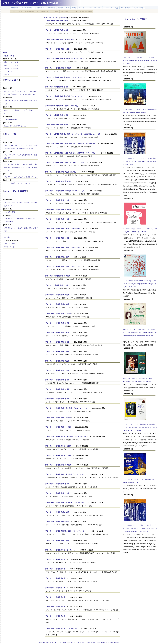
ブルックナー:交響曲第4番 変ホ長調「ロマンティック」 (64, 77)
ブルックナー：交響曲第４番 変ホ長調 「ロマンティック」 (67, 437)
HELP (5, 53)
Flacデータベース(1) (11, 62)
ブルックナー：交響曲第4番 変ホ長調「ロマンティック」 (66, 474)
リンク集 (6, 237)
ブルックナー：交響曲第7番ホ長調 (57, 257)
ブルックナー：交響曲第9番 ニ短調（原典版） (61, 172)
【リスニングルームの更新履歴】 (136, 19)
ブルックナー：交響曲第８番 (55, 578)
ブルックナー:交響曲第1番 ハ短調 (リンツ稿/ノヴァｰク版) (65, 162)
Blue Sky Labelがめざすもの (48, 642)
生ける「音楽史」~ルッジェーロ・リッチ (19, 183)
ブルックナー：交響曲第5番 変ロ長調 (58, 68)
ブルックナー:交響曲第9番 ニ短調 (57, 30)
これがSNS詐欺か (11, 120)
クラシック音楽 (10, 244)
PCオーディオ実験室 (15, 191)
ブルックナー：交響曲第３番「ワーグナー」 (61, 550)
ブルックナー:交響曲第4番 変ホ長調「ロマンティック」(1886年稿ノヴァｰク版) (73, 134)
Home (46, 18)
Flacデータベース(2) (11, 65)
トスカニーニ (9, 72)
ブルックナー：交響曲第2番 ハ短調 (57, 200)
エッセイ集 (10, 134)
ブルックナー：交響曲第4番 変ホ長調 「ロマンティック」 (65, 191)
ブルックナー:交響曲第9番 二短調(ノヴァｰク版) (62, 106)
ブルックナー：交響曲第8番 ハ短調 (57, 49)
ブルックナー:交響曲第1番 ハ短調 (57, 21)
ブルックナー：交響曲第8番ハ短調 (57, 295)
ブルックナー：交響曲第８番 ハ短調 (58, 455)
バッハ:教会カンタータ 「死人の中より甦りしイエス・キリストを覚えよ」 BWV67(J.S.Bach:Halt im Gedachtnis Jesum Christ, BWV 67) (140, 528)
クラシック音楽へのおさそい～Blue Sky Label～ (32, 3)
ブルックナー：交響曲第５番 (55, 569)
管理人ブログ (11, 80)
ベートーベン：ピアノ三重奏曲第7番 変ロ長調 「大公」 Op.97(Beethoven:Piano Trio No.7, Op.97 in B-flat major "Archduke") (140, 427)
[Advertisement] (21, 31)
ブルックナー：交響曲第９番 (55, 559)
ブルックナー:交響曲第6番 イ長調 (57, 125)
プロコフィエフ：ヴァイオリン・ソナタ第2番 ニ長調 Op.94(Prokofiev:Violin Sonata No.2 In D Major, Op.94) (140, 60)
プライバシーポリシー (67, 642)
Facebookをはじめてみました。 (15, 126)
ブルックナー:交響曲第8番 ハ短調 (57, 285)
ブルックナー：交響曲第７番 (55, 588)
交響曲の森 (63, 18)
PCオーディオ (9, 247)
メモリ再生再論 (10, 212)
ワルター (7, 75)
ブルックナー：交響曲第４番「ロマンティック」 (62, 629)
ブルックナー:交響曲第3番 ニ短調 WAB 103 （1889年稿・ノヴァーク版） (71, 144)
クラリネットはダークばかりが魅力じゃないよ (21, 177)
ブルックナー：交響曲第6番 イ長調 (57, 238)
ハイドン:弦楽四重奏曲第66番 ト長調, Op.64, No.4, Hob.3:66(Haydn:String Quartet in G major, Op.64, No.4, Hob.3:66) (140, 284)
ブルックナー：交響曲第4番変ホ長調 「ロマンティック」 (66, 531)
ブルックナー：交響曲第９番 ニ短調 (58, 446)
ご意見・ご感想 (9, 56)
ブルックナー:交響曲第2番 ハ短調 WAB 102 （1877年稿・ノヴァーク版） (71, 153)
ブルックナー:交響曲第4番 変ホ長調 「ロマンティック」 (65, 58)
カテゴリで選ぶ (54, 18)
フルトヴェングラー (11, 68)
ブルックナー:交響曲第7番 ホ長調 (57, 87)
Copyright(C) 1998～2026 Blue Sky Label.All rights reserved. (98, 642)
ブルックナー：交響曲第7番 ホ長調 (57, 323)
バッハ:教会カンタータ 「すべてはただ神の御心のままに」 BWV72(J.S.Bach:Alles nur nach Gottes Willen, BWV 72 (139, 161)
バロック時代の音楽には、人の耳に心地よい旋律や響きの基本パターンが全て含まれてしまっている (21, 167)
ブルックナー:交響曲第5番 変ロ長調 (58, 276)
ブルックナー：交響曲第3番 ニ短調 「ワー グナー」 (63, 229)
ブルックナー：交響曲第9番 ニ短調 (58, 314)
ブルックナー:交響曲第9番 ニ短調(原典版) (60, 40)
